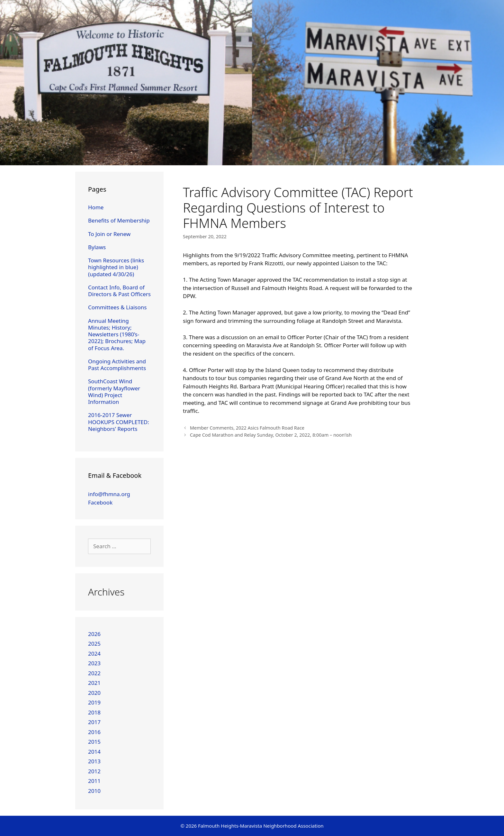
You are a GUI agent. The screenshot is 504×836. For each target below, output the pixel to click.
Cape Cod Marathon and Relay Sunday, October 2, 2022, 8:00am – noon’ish (271, 435)
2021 (94, 683)
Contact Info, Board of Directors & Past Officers (119, 291)
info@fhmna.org (109, 494)
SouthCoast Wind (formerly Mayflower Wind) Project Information (114, 391)
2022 (94, 673)
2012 (94, 771)
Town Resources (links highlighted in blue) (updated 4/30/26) (116, 267)
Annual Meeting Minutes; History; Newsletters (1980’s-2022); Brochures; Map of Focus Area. (117, 334)
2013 (94, 761)
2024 (94, 654)
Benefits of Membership (119, 220)
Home (96, 207)
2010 (94, 791)
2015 (94, 742)
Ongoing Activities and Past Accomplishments (117, 365)
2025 (94, 644)
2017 (94, 722)
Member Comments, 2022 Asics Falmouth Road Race (247, 428)
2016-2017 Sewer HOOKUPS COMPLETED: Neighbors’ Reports (119, 422)
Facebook (100, 502)
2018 (94, 712)
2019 (94, 702)
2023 (94, 663)
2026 (94, 634)
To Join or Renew (109, 234)
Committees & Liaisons (117, 307)
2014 (94, 752)
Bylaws (97, 247)
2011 (94, 781)
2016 (94, 732)
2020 (94, 693)
